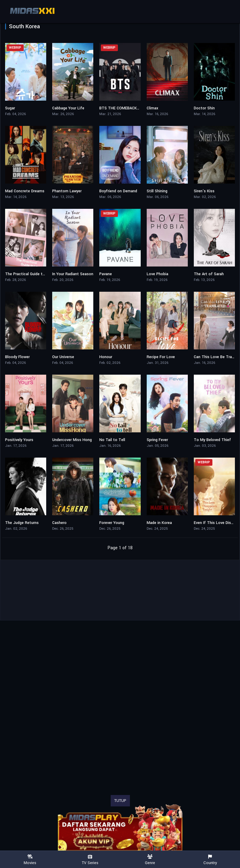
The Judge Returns (22, 523)
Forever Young (112, 523)
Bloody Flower (17, 357)
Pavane (106, 274)
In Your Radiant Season (73, 274)
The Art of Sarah (209, 274)
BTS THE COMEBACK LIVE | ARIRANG (132, 108)
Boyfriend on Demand (118, 191)
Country (210, 860)
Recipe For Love (161, 357)
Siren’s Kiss (204, 191)
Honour (106, 357)
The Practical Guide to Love (30, 274)
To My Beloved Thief (212, 440)
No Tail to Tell (112, 440)
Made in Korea (159, 523)
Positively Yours (19, 440)
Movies (30, 860)
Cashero (59, 523)
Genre (150, 860)
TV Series (90, 860)
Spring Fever (157, 440)
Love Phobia (157, 274)
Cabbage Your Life (68, 108)
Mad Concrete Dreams (25, 191)
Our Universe (63, 357)
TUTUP (120, 801)
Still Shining (157, 191)
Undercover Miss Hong (72, 440)
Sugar (10, 108)
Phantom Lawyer (67, 191)
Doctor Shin (204, 108)
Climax (152, 108)
